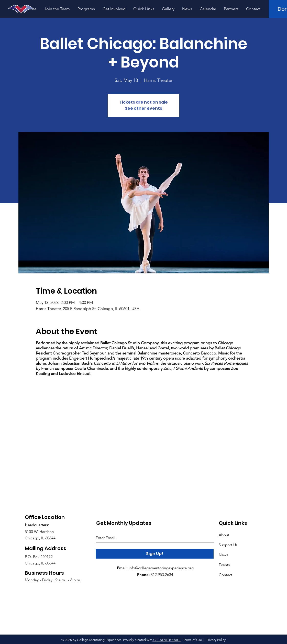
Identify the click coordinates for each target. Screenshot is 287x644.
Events (224, 565)
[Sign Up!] (155, 554)
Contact (225, 575)
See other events (143, 108)
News (223, 555)
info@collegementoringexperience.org (161, 568)
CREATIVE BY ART (167, 640)
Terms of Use (192, 640)
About (224, 535)
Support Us (228, 545)
